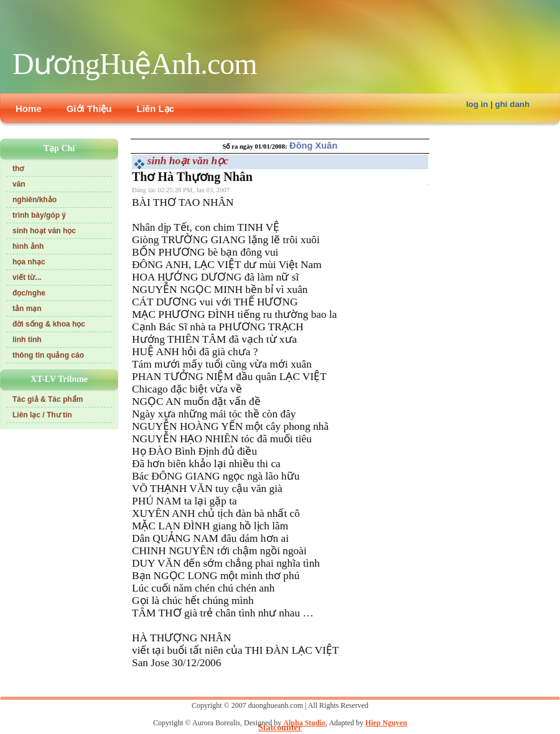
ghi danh (513, 104)
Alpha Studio (304, 723)
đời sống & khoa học (49, 324)
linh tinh (27, 340)
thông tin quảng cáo (48, 355)
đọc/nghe (29, 293)
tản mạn (27, 309)
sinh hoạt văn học (44, 231)
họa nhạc (29, 262)
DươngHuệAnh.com (135, 64)
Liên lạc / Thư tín (42, 415)
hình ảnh (28, 246)
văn (19, 184)
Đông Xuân (313, 146)
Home (29, 109)
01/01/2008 (270, 146)
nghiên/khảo (35, 200)
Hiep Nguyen (386, 723)
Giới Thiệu (89, 109)
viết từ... (27, 277)
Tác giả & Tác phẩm (48, 399)
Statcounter (280, 727)
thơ (18, 169)
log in (477, 104)
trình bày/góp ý (39, 215)
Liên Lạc (156, 109)
